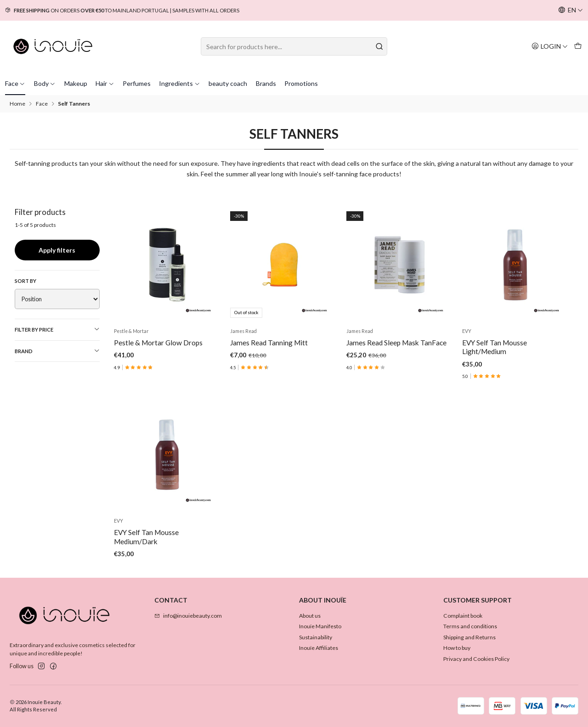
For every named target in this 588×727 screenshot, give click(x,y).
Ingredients (180, 83)
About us (310, 616)
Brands (266, 83)
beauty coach (228, 83)
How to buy (457, 648)
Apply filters (57, 250)
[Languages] (571, 10)
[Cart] (578, 46)
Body (45, 83)
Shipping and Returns (469, 637)
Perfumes (137, 83)
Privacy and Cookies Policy (476, 659)
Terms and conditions (470, 626)
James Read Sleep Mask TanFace (396, 343)
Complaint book (463, 616)
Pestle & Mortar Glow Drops (158, 343)
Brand (57, 351)
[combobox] (294, 46)
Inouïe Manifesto (320, 626)
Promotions (301, 83)
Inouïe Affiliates (319, 648)
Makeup (76, 83)
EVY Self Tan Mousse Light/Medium (495, 347)
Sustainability (316, 637)
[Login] (550, 46)
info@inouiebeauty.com (188, 616)
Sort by (25, 281)
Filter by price (57, 329)
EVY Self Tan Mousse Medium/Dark (146, 577)
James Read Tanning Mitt (269, 343)
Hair (105, 83)
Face (15, 83)
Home (17, 104)
